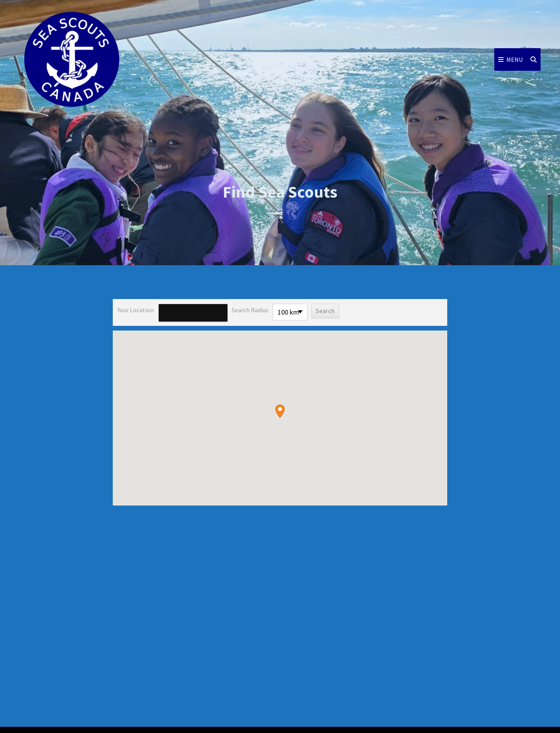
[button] (280, 411)
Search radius (250, 310)
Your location (136, 310)
